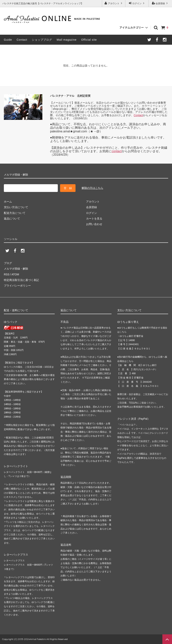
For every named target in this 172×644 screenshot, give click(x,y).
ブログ (8, 263)
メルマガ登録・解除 (16, 269)
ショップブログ (42, 40)
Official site (89, 40)
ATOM (15, 274)
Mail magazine (67, 40)
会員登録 (160, 3)
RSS (7, 274)
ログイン (137, 3)
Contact (22, 40)
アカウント (114, 3)
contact (117, 151)
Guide (8, 40)
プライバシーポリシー (17, 286)
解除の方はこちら (92, 188)
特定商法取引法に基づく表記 (21, 280)
